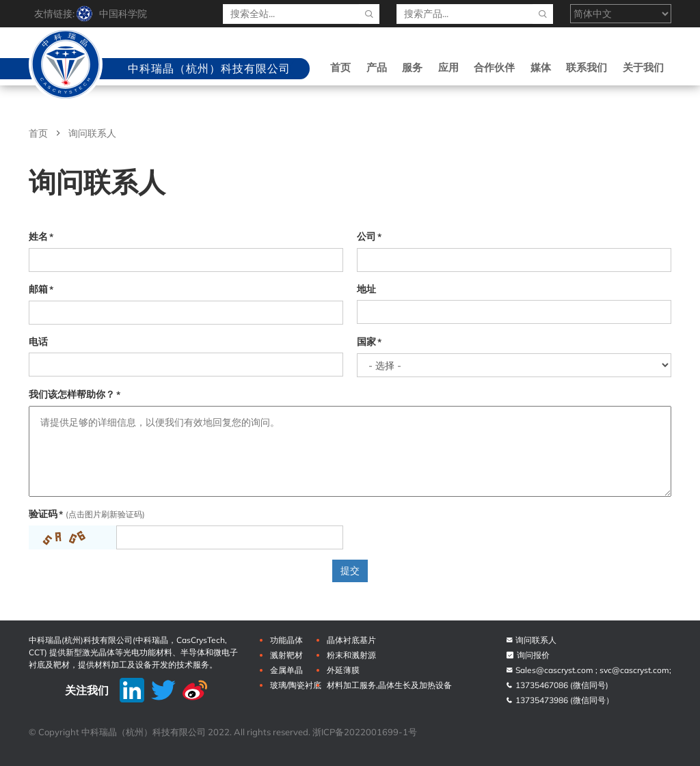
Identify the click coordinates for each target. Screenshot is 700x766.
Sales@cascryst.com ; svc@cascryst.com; (588, 670)
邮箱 (38, 289)
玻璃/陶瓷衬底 (296, 685)
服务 (412, 67)
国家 (366, 342)
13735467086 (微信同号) (557, 685)
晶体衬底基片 (351, 640)
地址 (366, 289)
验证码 (43, 514)
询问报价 (527, 655)
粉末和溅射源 (351, 655)
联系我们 (587, 67)
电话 (38, 342)
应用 (448, 67)
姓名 (38, 236)
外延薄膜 (343, 670)
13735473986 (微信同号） (560, 700)
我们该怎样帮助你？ (72, 394)
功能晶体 (286, 640)
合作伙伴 (494, 67)
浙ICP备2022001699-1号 (365, 732)
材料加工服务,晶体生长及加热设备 (389, 685)
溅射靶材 (286, 655)
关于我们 (643, 67)
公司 (366, 236)
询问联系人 (531, 640)
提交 (350, 571)
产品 (377, 67)
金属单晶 (286, 670)
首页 (340, 67)
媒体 (541, 67)
